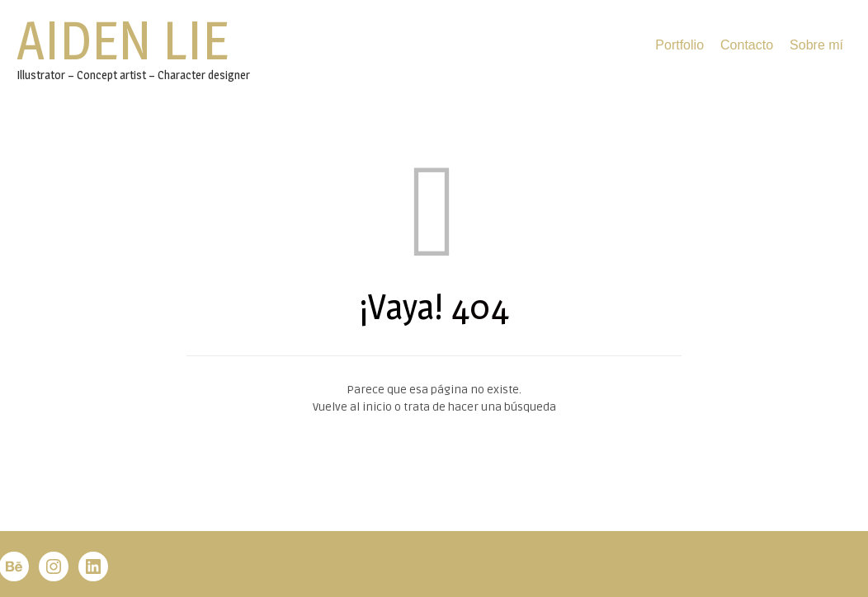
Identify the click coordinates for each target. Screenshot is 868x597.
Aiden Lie (123, 40)
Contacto (747, 45)
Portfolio (679, 45)
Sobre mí (816, 45)
